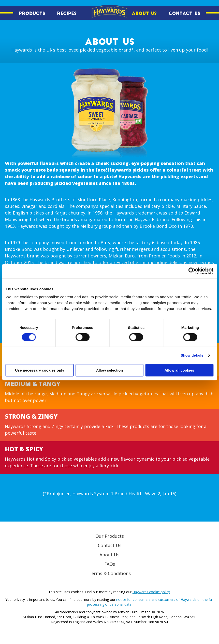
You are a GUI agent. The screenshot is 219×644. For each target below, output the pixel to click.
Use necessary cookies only (40, 370)
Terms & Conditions (110, 573)
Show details (192, 355)
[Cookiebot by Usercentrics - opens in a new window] (192, 271)
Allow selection (109, 370)
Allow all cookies (179, 370)
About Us (144, 13)
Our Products (110, 536)
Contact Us (184, 13)
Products (32, 13)
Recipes (67, 13)
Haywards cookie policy (151, 592)
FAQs (110, 564)
